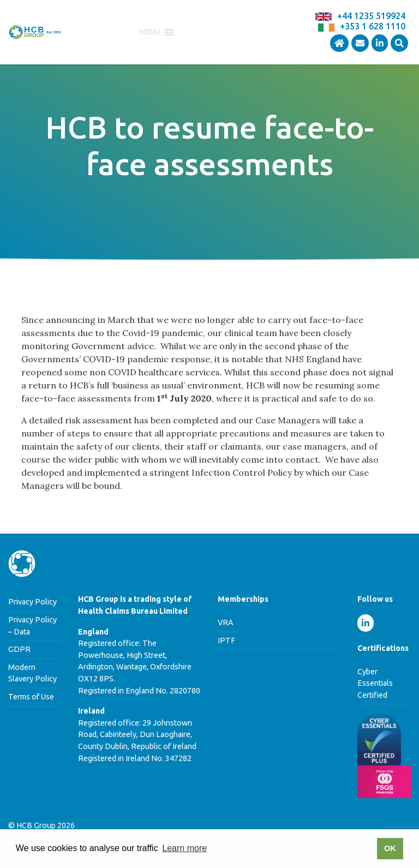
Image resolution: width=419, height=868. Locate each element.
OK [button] (390, 848)
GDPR (19, 649)
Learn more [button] (184, 848)
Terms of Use (31, 697)
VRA (226, 622)
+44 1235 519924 (371, 16)
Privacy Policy (32, 602)
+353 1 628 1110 (373, 26)
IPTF (226, 640)
